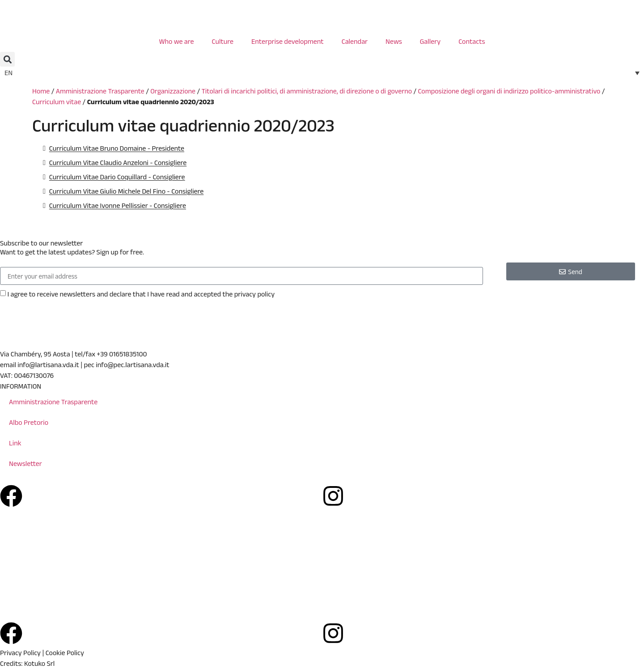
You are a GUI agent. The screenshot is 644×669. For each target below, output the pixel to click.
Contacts (472, 41)
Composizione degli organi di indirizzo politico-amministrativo (509, 91)
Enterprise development (288, 41)
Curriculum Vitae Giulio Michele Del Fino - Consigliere (127, 191)
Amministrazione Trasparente (100, 91)
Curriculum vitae (57, 102)
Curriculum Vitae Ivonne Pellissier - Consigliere (118, 205)
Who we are (176, 41)
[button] (7, 59)
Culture (223, 41)
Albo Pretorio (29, 422)
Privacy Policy (20, 653)
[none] (322, 73)
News (394, 41)
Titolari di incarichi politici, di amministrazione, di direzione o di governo (307, 91)
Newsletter (25, 464)
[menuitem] (322, 73)
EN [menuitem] (8, 73)
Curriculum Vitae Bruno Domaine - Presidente (117, 148)
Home (41, 91)
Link (15, 443)
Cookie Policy (65, 653)
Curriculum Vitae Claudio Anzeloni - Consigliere (118, 163)
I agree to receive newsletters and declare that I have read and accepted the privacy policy (141, 294)
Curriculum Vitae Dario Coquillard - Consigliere (117, 177)
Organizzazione (173, 91)
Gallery (430, 41)
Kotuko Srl (39, 663)
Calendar (355, 41)
